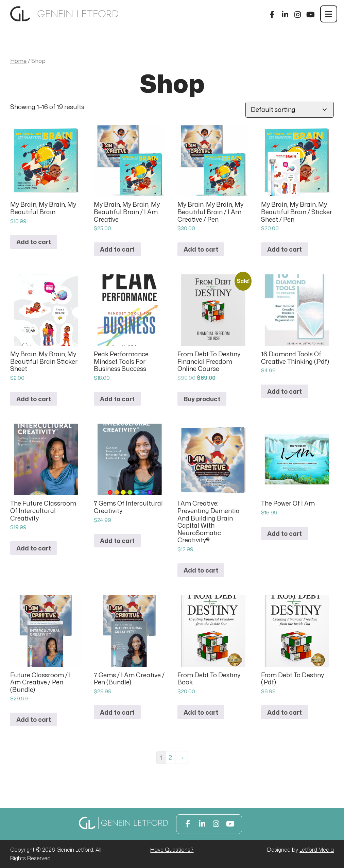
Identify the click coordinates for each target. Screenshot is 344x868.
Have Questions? (172, 850)
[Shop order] (290, 110)
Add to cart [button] (34, 242)
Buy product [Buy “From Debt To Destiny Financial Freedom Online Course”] (202, 399)
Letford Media (317, 850)
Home (18, 61)
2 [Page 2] (170, 758)
